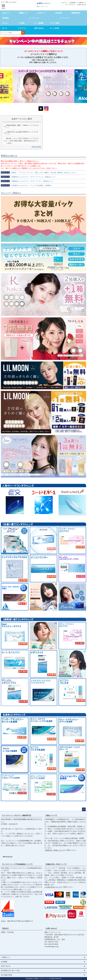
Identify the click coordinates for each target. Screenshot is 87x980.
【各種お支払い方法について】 (56, 864)
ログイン (65, 3)
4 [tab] (46, 105)
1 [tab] (41, 105)
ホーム (5, 28)
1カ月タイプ (41, 13)
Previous (3, 88)
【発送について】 (51, 815)
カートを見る (55, 28)
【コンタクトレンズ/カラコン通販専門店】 (17, 815)
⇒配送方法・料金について (54, 850)
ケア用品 (21, 23)
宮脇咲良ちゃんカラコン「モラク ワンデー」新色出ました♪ (27, 181)
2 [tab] (43, 105)
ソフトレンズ (64, 18)
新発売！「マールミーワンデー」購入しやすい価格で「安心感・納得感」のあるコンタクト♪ (39, 173)
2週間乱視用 (76, 13)
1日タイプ (6, 13)
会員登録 (73, 3)
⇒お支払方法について (52, 887)
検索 (23, 32)
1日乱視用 (58, 13)
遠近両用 (5, 18)
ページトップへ (84, 809)
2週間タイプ (23, 13)
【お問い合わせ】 (51, 928)
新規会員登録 (36, 147)
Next (84, 88)
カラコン (5, 23)
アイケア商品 (55, 23)
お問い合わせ (82, 5)
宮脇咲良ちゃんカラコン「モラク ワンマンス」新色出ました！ (29, 177)
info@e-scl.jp (54, 947)
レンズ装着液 (39, 23)
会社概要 (4, 962)
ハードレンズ (34, 18)
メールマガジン (71, 5)
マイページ (22, 28)
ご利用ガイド (82, 3)
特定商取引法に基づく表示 (10, 971)
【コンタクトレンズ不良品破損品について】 (17, 864)
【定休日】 (5, 928)
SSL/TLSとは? (8, 857)
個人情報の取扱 (6, 975)
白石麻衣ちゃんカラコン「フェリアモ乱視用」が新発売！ (27, 185)
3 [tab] (44, 105)
